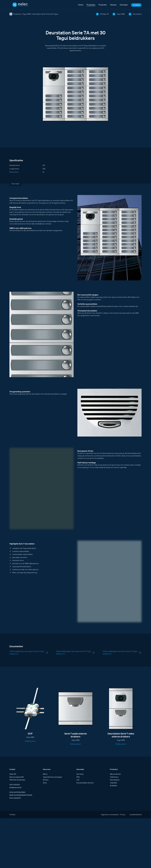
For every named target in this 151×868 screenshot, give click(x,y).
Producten (17, 14)
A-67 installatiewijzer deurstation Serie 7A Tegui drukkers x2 (27, 653)
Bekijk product (30, 741)
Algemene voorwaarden (110, 815)
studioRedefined (135, 815)
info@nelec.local (15, 787)
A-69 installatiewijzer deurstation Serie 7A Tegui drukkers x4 (120, 653)
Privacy (123, 815)
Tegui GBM (27, 14)
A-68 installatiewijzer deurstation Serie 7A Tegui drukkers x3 (73, 653)
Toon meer (15, 184)
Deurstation (137, 14)
